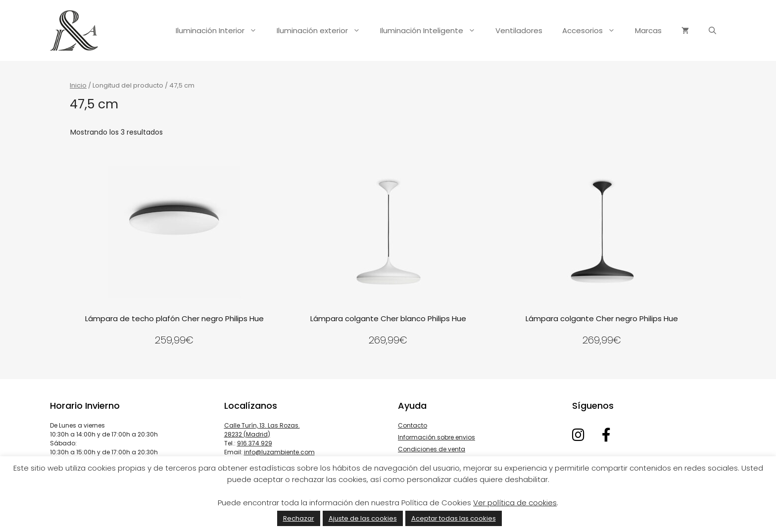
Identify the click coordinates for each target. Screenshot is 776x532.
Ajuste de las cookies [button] (363, 518)
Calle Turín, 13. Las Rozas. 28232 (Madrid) (262, 430)
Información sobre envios (436, 437)
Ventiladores (519, 30)
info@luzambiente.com (279, 452)
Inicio (78, 85)
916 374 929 (255, 443)
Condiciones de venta (432, 449)
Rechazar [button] (299, 518)
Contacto (412, 425)
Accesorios (594, 31)
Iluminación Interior (221, 31)
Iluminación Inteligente (433, 31)
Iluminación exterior (323, 31)
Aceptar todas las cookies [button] (454, 518)
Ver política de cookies (515, 503)
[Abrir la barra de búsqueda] (712, 31)
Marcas (648, 30)
